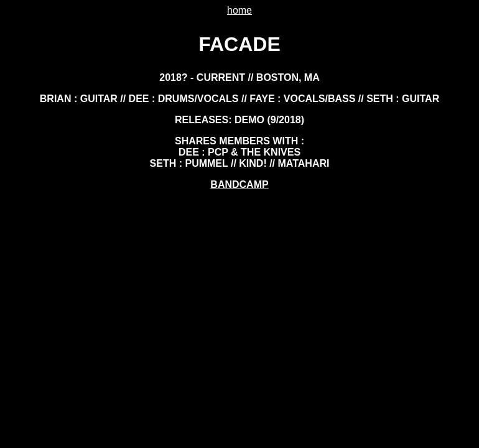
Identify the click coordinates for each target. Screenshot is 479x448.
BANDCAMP (239, 184)
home (240, 10)
